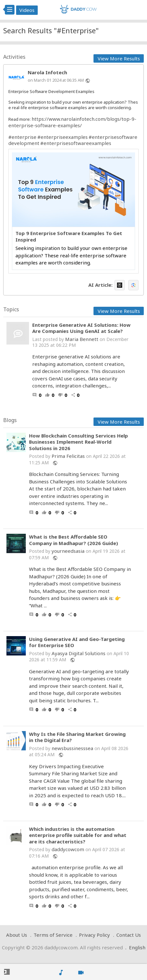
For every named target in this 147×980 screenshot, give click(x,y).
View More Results (119, 58)
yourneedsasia (68, 551)
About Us (17, 935)
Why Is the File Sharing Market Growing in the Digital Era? (77, 737)
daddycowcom (68, 849)
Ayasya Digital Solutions (78, 653)
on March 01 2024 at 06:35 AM (56, 80)
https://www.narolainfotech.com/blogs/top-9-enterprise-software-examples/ (72, 122)
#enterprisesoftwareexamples (76, 143)
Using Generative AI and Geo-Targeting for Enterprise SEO (77, 642)
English (137, 947)
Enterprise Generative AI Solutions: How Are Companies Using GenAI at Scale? (81, 328)
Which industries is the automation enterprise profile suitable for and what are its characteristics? (78, 835)
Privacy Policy (94, 935)
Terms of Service (53, 935)
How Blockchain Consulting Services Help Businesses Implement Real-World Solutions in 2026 (78, 442)
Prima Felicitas (68, 456)
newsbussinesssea (72, 748)
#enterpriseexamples (63, 137)
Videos (27, 10)
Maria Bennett (82, 339)
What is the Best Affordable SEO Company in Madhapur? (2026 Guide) (73, 540)
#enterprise (22, 137)
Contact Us (129, 935)
